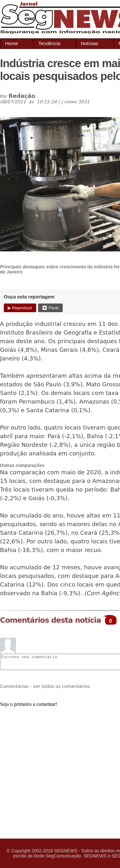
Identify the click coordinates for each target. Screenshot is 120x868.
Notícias (89, 43)
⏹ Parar (50, 308)
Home (12, 43)
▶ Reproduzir (20, 308)
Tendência (49, 43)
